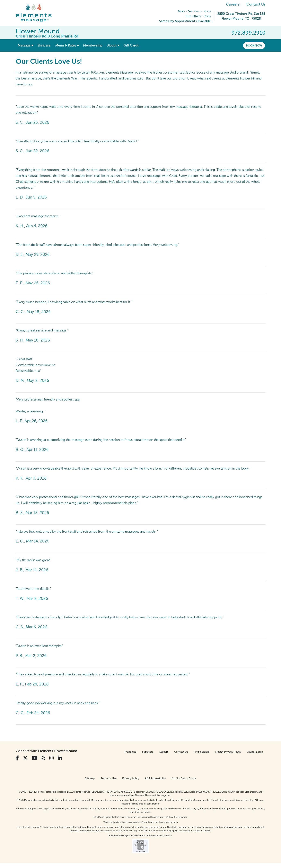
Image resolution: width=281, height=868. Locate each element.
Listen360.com (93, 72)
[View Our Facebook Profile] (17, 758)
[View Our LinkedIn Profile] (60, 758)
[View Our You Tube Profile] (35, 758)
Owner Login (255, 752)
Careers (233, 4)
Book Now (254, 45)
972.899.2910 (248, 33)
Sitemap (90, 778)
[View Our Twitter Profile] (25, 758)
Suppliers (148, 752)
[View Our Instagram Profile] (51, 758)
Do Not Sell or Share (184, 778)
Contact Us (256, 4)
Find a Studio (202, 752)
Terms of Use (109, 778)
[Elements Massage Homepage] (37, 13)
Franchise (130, 752)
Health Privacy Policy (228, 752)
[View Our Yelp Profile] (43, 758)
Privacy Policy (131, 778)
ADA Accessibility (155, 778)
